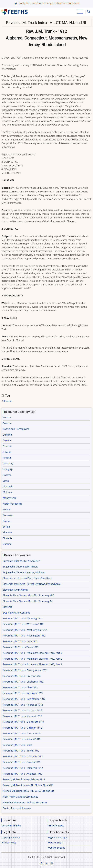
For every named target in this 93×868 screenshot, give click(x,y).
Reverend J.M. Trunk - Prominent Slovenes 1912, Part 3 (32, 653)
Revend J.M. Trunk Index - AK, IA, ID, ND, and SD (28, 791)
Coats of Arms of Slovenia (17, 808)
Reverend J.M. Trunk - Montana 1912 (23, 710)
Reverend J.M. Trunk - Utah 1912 (20, 641)
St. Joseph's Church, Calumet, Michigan (24, 572)
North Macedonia (12, 504)
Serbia (6, 527)
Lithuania (8, 486)
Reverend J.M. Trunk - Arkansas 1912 (23, 774)
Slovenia (7, 401)
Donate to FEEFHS (11, 826)
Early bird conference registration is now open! (49, 3)
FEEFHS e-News (56, 826)
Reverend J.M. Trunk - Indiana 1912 (22, 739)
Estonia (7, 452)
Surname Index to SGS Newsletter (21, 561)
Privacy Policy (9, 843)
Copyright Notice (11, 837)
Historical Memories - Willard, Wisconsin (25, 802)
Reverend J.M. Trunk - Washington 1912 (24, 636)
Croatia (7, 440)
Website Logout (56, 848)
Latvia (6, 481)
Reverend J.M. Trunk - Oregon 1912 (22, 676)
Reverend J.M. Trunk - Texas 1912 (21, 647)
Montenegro (10, 498)
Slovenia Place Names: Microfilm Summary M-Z (28, 595)
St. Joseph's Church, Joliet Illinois (20, 567)
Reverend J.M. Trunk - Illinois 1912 (21, 751)
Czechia (7, 446)
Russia (6, 521)
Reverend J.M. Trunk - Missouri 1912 (22, 716)
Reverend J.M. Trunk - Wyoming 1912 (23, 618)
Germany (8, 463)
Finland (7, 458)
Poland (7, 510)
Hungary (8, 469)
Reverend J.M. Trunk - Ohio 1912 (20, 687)
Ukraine (7, 544)
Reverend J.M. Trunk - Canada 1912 (22, 762)
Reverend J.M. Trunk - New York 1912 (23, 693)
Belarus (7, 423)
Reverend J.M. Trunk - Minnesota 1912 (23, 722)
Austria (7, 417)
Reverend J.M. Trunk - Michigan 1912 (23, 728)
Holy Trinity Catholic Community (20, 797)
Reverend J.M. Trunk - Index (18, 745)
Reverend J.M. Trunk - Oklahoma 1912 (23, 682)
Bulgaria (7, 435)
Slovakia (7, 532)
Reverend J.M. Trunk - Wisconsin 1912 (23, 624)
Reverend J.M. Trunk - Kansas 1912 (22, 734)
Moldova (8, 492)
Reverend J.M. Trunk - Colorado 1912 (23, 756)
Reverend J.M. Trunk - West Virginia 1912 (25, 630)
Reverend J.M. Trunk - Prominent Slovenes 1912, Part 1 (32, 664)
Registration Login (58, 837)
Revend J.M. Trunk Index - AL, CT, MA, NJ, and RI (28, 785)
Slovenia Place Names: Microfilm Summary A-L (28, 601)
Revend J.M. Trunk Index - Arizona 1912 (24, 779)
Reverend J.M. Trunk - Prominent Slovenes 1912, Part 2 (32, 659)
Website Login (55, 843)
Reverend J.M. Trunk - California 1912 (23, 768)
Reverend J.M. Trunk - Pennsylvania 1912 (25, 670)
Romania (8, 515)
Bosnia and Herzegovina (16, 429)
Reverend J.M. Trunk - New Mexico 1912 (24, 699)
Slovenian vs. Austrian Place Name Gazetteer (27, 578)
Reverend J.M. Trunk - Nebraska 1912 (23, 705)
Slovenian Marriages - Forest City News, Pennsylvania (32, 584)
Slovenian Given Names (16, 590)
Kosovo (7, 475)
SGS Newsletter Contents (17, 613)
